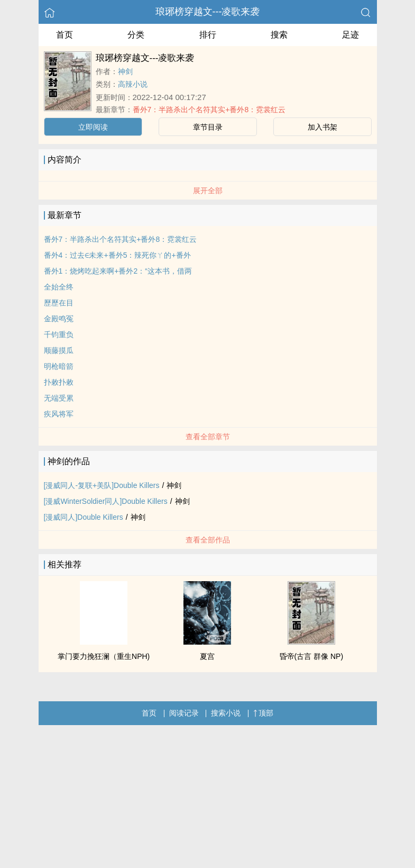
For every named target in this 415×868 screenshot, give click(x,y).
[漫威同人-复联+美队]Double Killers (102, 485)
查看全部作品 (208, 540)
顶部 (263, 713)
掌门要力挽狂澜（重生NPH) (104, 656)
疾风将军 (59, 414)
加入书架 (322, 127)
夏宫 (207, 656)
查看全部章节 (208, 437)
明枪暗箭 (59, 366)
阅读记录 (184, 713)
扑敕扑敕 (59, 382)
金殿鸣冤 (59, 319)
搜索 (279, 35)
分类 (136, 35)
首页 (64, 35)
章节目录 (208, 127)
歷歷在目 (59, 303)
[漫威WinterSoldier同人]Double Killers (106, 501)
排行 (208, 35)
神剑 (125, 71)
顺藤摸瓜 (59, 350)
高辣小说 (133, 84)
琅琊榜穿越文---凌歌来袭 (208, 12)
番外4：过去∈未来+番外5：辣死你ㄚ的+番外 (117, 255)
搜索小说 (226, 713)
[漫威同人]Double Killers (84, 517)
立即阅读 (93, 127)
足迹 (351, 35)
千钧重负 (59, 334)
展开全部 (208, 191)
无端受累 (59, 398)
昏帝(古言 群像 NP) (312, 656)
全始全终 (59, 287)
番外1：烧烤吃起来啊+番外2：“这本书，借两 (118, 271)
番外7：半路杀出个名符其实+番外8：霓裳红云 (209, 110)
